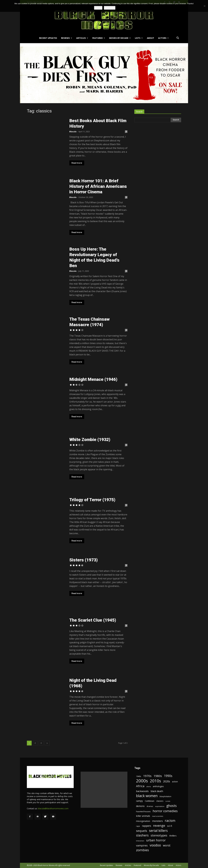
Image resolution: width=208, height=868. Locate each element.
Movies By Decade (120, 38)
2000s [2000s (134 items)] (142, 781)
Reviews (67, 38)
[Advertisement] (104, 790)
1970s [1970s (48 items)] (147, 776)
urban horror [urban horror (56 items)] (156, 840)
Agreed (98, 8)
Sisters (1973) (83, 560)
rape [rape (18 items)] (138, 826)
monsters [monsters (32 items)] (157, 821)
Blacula (73, 132)
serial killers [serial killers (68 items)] (158, 831)
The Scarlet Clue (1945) (93, 620)
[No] (204, 6)
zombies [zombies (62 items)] (142, 850)
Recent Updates (48, 38)
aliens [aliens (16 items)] (149, 787)
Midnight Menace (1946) (93, 379)
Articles (82, 38)
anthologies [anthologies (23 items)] (158, 786)
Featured (99, 38)
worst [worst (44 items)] (167, 845)
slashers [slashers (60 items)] (142, 835)
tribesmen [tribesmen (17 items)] (140, 841)
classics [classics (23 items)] (160, 801)
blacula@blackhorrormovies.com (53, 808)
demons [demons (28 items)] (140, 806)
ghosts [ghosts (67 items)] (172, 806)
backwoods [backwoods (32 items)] (142, 791)
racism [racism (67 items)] (170, 821)
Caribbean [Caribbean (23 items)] (150, 801)
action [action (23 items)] (175, 782)
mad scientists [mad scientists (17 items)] (158, 816)
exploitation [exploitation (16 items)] (160, 806)
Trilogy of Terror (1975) (92, 500)
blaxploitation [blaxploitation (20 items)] (165, 796)
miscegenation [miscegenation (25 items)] (143, 821)
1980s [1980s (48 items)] (158, 776)
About (151, 38)
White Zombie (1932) (90, 439)
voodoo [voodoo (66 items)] (155, 845)
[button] (178, 38)
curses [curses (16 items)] (168, 801)
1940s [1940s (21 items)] (139, 776)
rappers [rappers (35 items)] (147, 826)
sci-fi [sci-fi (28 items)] (170, 826)
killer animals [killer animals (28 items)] (143, 816)
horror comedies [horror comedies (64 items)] (165, 811)
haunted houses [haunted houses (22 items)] (143, 811)
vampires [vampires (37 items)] (142, 846)
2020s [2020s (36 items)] (167, 781)
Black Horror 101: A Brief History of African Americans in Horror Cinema (98, 186)
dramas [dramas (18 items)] (150, 806)
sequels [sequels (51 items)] (142, 831)
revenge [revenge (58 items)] (159, 826)
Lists (139, 38)
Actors (163, 38)
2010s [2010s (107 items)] (155, 781)
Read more (77, 163)
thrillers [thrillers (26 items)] (173, 836)
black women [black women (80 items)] (147, 796)
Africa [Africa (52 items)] (140, 786)
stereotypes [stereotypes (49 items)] (159, 835)
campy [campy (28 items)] (139, 801)
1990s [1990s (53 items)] (168, 776)
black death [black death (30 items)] (157, 791)
